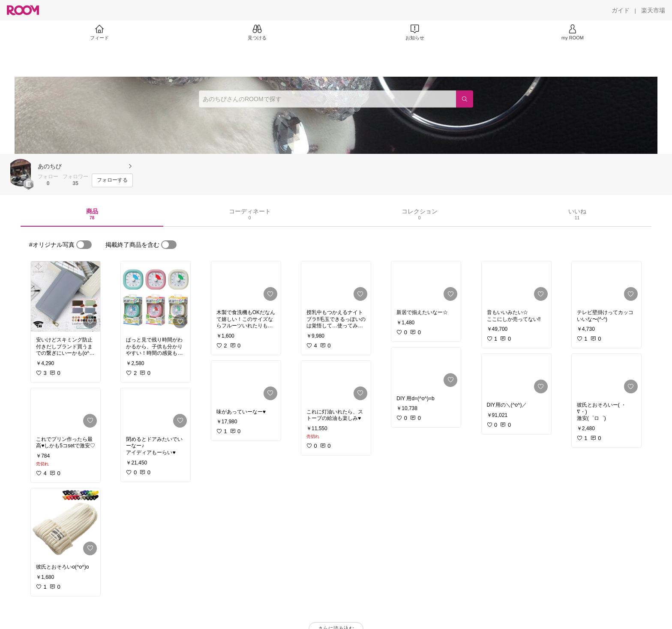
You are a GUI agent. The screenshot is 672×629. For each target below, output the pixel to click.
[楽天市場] (653, 10)
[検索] (465, 99)
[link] (66, 297)
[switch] (84, 245)
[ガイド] (621, 10)
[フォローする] (112, 180)
